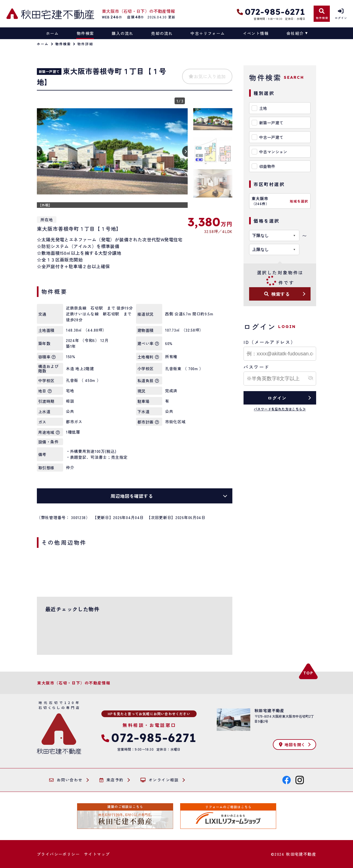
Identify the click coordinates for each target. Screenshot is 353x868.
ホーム (53, 33)
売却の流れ (162, 33)
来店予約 (112, 780)
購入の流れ (122, 33)
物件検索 (85, 33)
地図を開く (292, 745)
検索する (277, 294)
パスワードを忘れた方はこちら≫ (280, 409)
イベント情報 (256, 33)
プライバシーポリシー (58, 854)
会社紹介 (295, 33)
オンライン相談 (160, 780)
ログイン (277, 398)
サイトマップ (97, 854)
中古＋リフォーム (208, 33)
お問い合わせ (66, 780)
